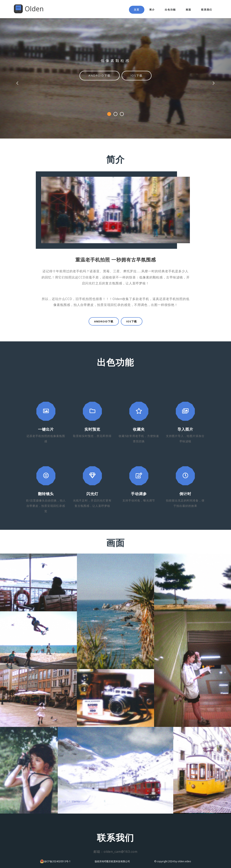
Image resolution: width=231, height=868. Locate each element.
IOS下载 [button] (132, 321)
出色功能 (170, 10)
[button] (17, 69)
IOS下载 (137, 75)
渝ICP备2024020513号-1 (57, 861)
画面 (188, 10)
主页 (137, 10)
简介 (152, 10)
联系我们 (207, 10)
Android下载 (99, 75)
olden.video (184, 861)
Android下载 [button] (104, 321)
